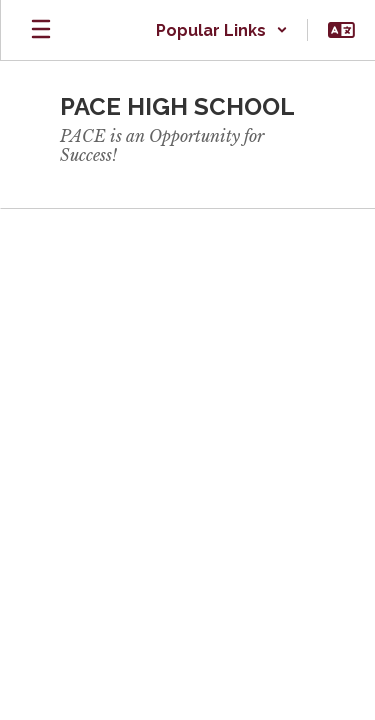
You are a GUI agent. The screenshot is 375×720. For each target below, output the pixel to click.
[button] (222, 30)
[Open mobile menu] (41, 30)
